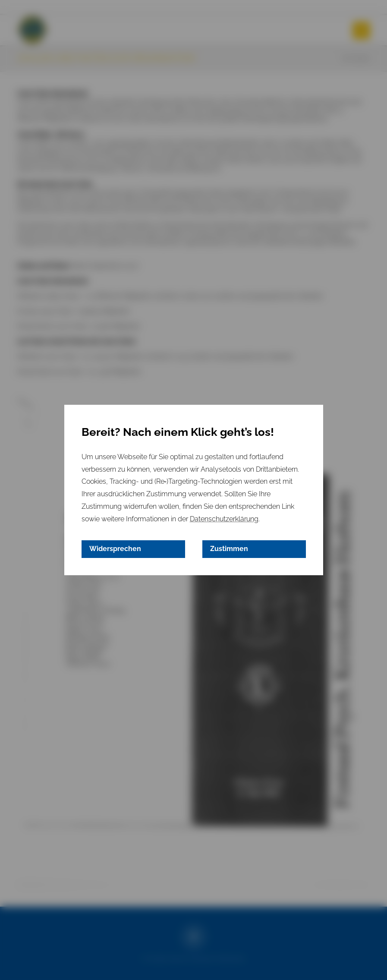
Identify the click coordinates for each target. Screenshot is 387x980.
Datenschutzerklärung (224, 519)
